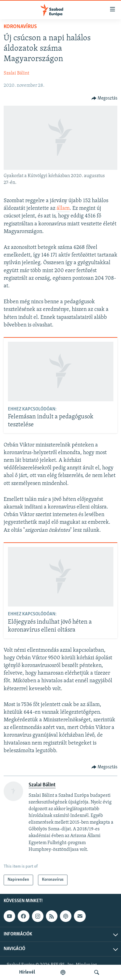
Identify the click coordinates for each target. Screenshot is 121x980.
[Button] (105, 98)
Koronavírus (20, 27)
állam (63, 208)
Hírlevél (27, 972)
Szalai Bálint (16, 73)
